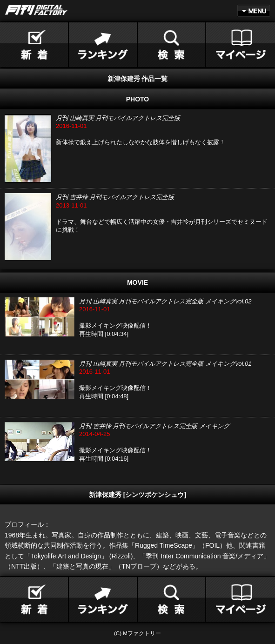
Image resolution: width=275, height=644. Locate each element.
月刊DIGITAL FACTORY (36, 10)
